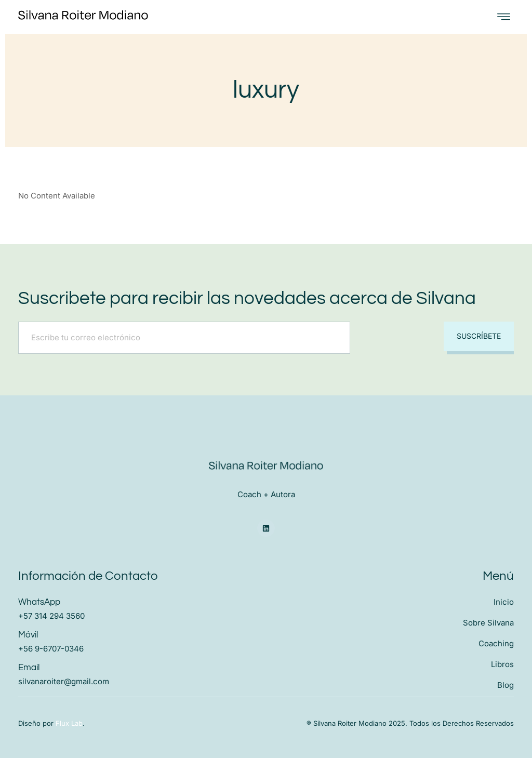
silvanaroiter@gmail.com (64, 681)
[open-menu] (504, 17)
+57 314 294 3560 (51, 616)
